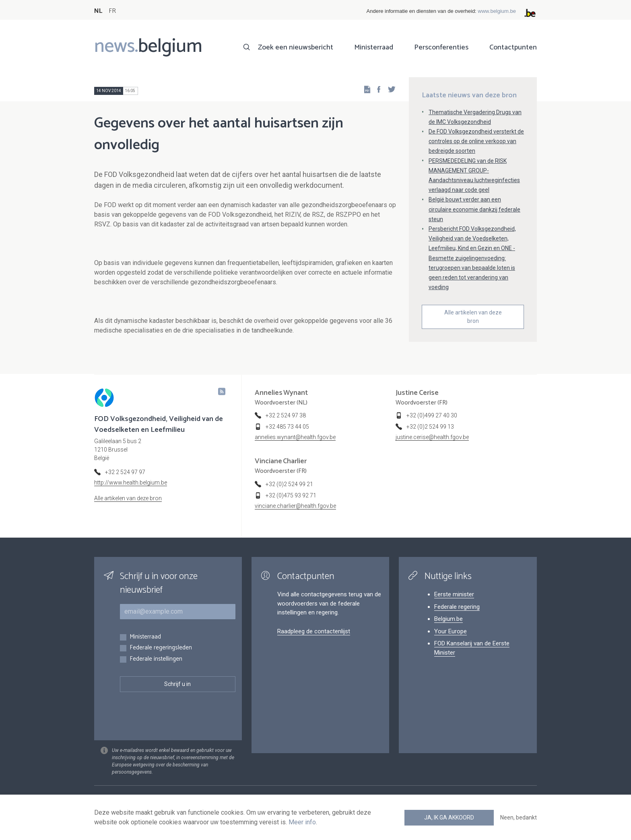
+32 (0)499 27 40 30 (432, 415)
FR (112, 11)
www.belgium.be (497, 11)
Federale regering (457, 607)
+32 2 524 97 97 (125, 472)
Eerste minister (454, 594)
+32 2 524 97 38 (286, 415)
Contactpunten (513, 47)
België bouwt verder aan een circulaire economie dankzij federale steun (474, 209)
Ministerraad (374, 47)
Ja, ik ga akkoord (449, 817)
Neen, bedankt (519, 817)
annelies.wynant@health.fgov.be (295, 437)
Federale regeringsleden (161, 648)
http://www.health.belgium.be (131, 483)
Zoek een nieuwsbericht (296, 47)
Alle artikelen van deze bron (473, 317)
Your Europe (451, 631)
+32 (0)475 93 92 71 (291, 495)
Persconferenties (441, 47)
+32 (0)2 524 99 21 (289, 484)
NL (98, 11)
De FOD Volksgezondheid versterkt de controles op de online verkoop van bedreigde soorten (476, 141)
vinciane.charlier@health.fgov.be (295, 506)
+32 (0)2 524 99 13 (430, 427)
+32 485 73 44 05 (287, 427)
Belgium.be (449, 619)
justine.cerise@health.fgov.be (432, 437)
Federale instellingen (156, 659)
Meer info (302, 822)
